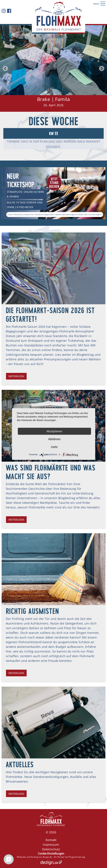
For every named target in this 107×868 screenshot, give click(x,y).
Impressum (51, 845)
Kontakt (51, 840)
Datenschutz (51, 849)
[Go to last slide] (5, 68)
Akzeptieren (54, 431)
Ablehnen (54, 439)
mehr (54, 447)
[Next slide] (102, 68)
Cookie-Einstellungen (51, 854)
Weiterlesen (16, 376)
